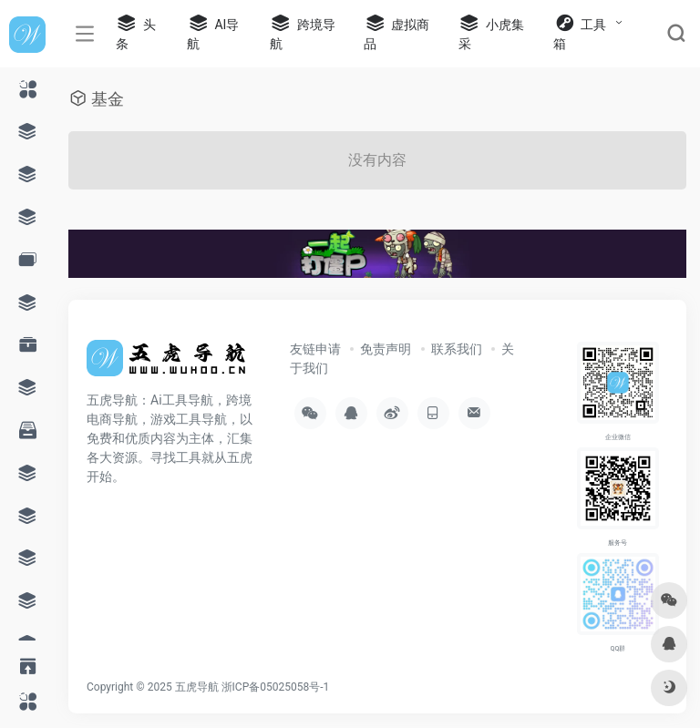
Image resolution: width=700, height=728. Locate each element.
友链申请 (315, 349)
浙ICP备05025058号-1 (276, 687)
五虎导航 (197, 687)
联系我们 (457, 349)
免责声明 (386, 349)
